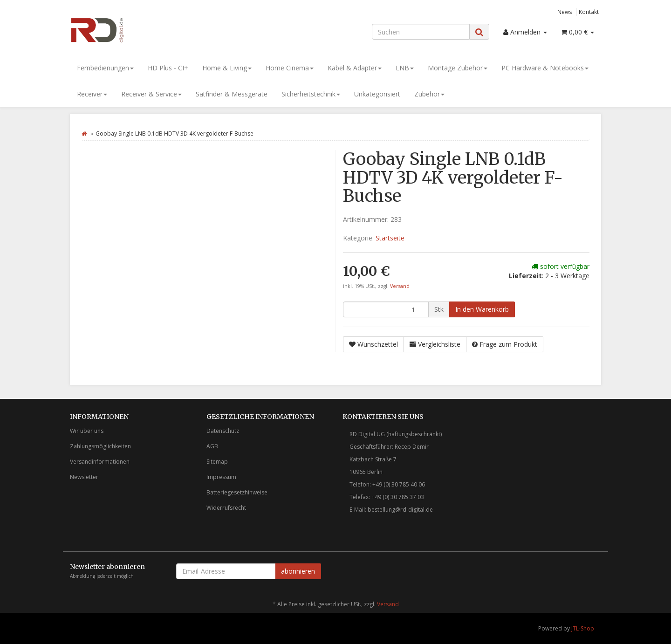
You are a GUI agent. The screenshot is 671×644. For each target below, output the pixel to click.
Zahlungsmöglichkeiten (100, 446)
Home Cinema (290, 68)
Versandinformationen (100, 462)
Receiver (92, 94)
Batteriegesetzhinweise (237, 492)
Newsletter (84, 477)
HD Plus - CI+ (168, 68)
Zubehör (429, 94)
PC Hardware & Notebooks (545, 68)
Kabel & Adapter (355, 68)
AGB (212, 446)
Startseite (390, 238)
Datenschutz (223, 431)
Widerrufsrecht (226, 508)
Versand (400, 286)
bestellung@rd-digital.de (400, 510)
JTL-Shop (583, 628)
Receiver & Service (151, 94)
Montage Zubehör (458, 68)
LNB (405, 68)
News (565, 12)
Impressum (221, 477)
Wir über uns (87, 431)
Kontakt (589, 12)
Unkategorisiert (377, 94)
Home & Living (227, 68)
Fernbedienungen (105, 68)
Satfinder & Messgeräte (232, 94)
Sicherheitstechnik (311, 94)
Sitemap (217, 462)
